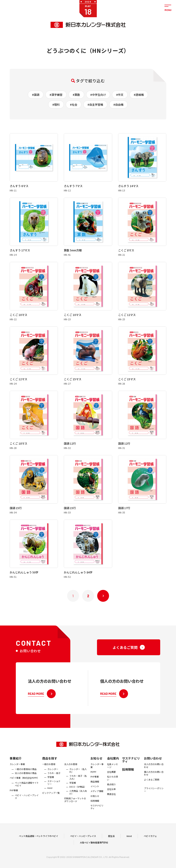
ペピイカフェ (150, 843)
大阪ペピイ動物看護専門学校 (94, 850)
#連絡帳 (139, 95)
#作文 (120, 95)
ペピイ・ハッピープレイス (83, 843)
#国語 (36, 95)
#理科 (56, 105)
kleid (129, 843)
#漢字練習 (56, 95)
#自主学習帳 (95, 105)
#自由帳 (118, 105)
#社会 (74, 105)
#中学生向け (98, 95)
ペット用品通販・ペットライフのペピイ (39, 843)
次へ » (103, 596)
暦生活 (111, 843)
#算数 (76, 95)
